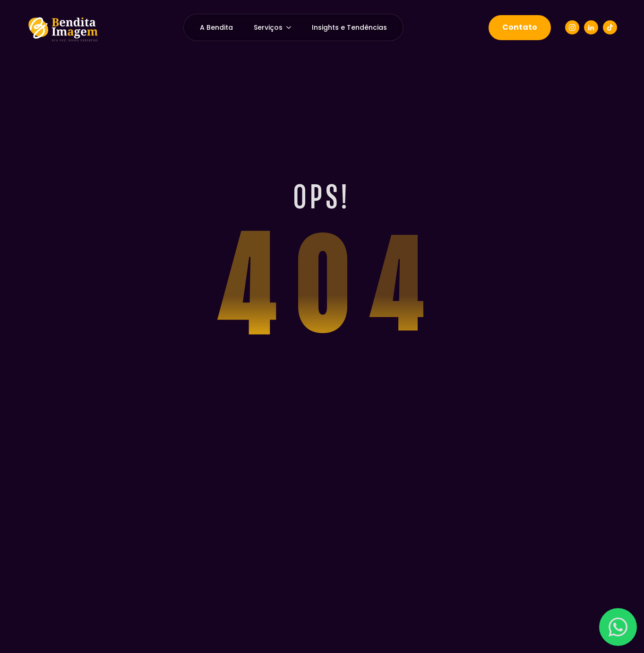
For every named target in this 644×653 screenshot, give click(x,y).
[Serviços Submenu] (292, 27)
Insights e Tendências (349, 27)
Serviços (268, 27)
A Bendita (216, 27)
